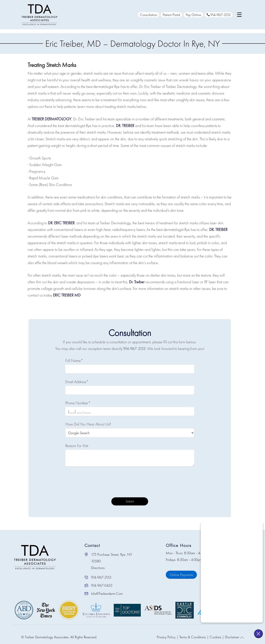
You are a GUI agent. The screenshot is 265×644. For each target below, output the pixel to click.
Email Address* (77, 382)
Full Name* (74, 361)
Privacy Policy (166, 637)
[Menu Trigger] (239, 15)
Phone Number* (78, 403)
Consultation (148, 15)
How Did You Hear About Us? (88, 424)
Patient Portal (171, 15)
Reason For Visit (77, 446)
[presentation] (130, 483)
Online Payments (181, 575)
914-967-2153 (218, 15)
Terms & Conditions (193, 637)
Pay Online (193, 15)
